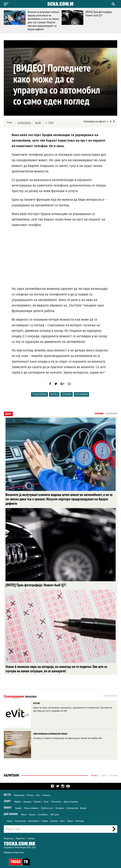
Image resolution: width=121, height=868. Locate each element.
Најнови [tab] (99, 416)
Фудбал (17, 797)
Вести (7, 790)
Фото (62, 816)
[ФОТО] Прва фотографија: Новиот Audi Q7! (99, 14)
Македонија (19, 791)
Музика (32, 810)
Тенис (46, 797)
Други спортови (71, 797)
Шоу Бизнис (11, 810)
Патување (60, 804)
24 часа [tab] (94, 771)
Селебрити (43, 810)
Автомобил (81, 397)
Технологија (39, 397)
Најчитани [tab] (112, 416)
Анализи (46, 791)
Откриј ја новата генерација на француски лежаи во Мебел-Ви (68, 734)
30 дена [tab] (114, 771)
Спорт (7, 797)
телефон (67, 397)
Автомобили (34, 816)
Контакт (31, 834)
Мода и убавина (31, 804)
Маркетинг (20, 834)
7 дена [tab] (104, 771)
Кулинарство (72, 804)
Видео (70, 816)
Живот (8, 803)
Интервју (80, 816)
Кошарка (27, 797)
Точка (9, 123)
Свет (38, 791)
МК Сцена (55, 810)
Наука (10, 816)
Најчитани (11, 771)
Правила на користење (14, 848)
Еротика (54, 816)
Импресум (8, 834)
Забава (45, 816)
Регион (30, 791)
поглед (54, 397)
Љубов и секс (47, 804)
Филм (24, 810)
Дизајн (83, 804)
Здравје (18, 804)
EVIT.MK (36, 699)
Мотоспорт (56, 797)
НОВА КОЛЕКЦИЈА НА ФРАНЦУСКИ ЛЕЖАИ (50, 729)
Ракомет (37, 797)
